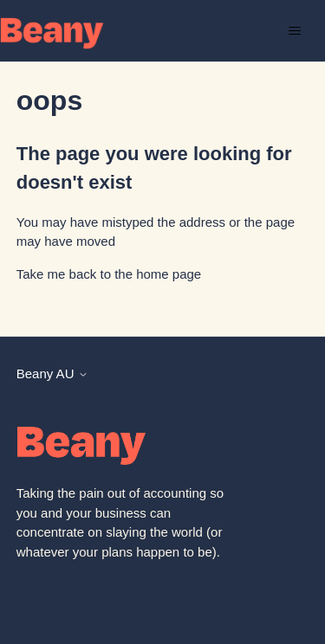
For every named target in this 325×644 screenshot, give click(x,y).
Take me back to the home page (109, 274)
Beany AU (52, 374)
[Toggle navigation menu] (294, 31)
